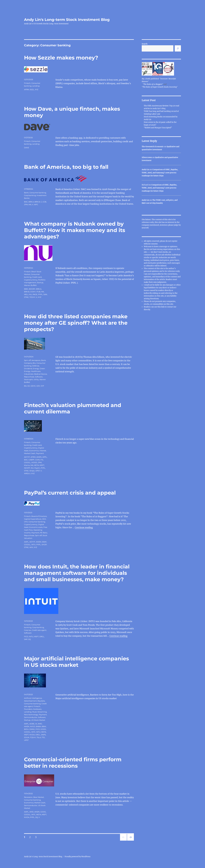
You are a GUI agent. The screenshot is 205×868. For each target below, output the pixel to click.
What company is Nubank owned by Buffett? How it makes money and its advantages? (75, 230)
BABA (38, 726)
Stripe (32, 471)
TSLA (39, 737)
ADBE (32, 724)
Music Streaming (39, 712)
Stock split (28, 379)
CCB (44, 202)
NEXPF (27, 468)
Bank (26, 193)
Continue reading (84, 527)
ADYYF (27, 457)
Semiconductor (31, 717)
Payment (40, 453)
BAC (26, 202)
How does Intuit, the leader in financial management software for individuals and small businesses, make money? (77, 573)
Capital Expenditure (33, 519)
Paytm (37, 468)
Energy (36, 368)
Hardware (37, 709)
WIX (31, 547)
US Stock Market (38, 720)
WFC (36, 204)
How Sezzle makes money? (61, 58)
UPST (38, 471)
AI (36, 724)
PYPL (40, 294)
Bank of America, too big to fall (66, 167)
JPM (26, 204)
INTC (33, 732)
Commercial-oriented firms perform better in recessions (73, 763)
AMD (40, 724)
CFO (26, 522)
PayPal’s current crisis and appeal (70, 493)
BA (25, 386)
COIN (37, 460)
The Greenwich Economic (153, 147)
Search (145, 44)
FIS (42, 460)
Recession (28, 797)
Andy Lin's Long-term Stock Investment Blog (67, 20)
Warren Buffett (30, 285)
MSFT (42, 465)
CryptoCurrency (31, 280)
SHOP (44, 545)
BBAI (44, 726)
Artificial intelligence (33, 698)
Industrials (29, 374)
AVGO (33, 726)
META (36, 465)
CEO (44, 519)
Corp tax (28, 630)
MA (30, 204)
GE (29, 386)
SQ (29, 639)
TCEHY (32, 297)
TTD (43, 737)
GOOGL (27, 462)
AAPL (26, 542)
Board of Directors (39, 516)
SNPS (43, 735)
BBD (26, 289)
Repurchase (29, 377)
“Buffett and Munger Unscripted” (158, 128)
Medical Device (40, 374)
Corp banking (30, 195)
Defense (36, 366)
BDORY (32, 289)
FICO (26, 637)
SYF (42, 386)
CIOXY (33, 292)
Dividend (28, 368)
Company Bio (30, 363)
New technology (31, 715)
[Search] (178, 48)
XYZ (37, 90)
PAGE (35, 294)
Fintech (27, 83)
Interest (43, 451)
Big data (41, 701)
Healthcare (36, 371)
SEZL (32, 90)
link (163, 307)
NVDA (32, 735)
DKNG (32, 729)
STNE (26, 297)
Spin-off (27, 360)
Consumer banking (38, 193)
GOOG (43, 729)
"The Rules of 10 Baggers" (153, 84)
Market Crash (30, 453)
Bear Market (39, 797)
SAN (45, 294)
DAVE (27, 148)
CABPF (31, 460)
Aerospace (36, 360)
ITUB (38, 292)
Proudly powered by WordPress (78, 857)
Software (39, 377)
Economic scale (36, 527)
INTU (33, 545)
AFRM (27, 90)
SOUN (27, 737)
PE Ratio (44, 533)
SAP (26, 639)
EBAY (44, 542)
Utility (36, 379)
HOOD (34, 462)
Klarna (27, 465)
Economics (34, 451)
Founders (28, 709)
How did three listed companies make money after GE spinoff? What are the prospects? (76, 323)
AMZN (39, 457)
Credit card (37, 277)
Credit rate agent (39, 630)
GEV (38, 386)
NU (31, 294)
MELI (26, 294)
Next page (130, 841)
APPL (45, 457)
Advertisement (30, 701)
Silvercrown (147, 157)
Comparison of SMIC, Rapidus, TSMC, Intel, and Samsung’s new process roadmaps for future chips (160, 173)
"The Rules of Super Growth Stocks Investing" (160, 87)
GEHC (33, 386)
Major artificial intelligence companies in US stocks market (76, 662)
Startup (40, 283)
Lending (36, 86)
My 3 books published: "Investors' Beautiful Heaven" (159, 80)
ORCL (42, 637)
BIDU (26, 729)
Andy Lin (146, 170)
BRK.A (31, 202)
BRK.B (37, 202)
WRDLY (27, 473)
